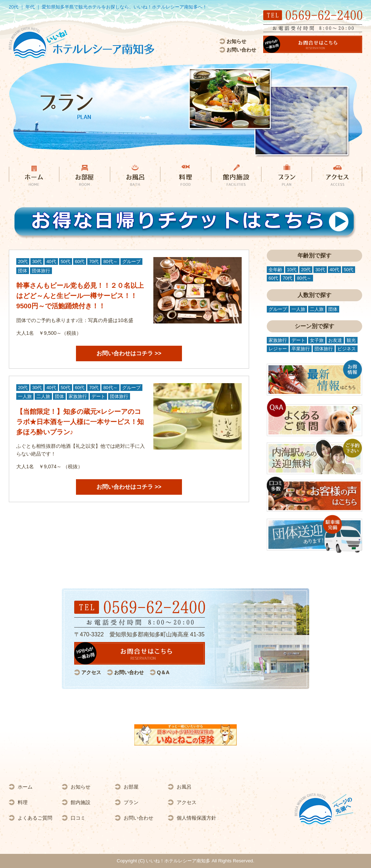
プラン (131, 802)
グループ (131, 261)
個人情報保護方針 (196, 818)
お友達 (335, 340)
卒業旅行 (301, 349)
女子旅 (317, 340)
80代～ (110, 261)
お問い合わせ (241, 50)
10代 (292, 270)
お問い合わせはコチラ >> (129, 353)
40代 (51, 261)
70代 (94, 261)
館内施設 (81, 802)
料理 (23, 802)
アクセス (91, 672)
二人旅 (43, 396)
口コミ (78, 818)
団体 (23, 271)
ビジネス (347, 349)
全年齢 (275, 270)
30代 (37, 261)
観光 (351, 340)
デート (98, 396)
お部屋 (131, 787)
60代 (80, 261)
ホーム (25, 787)
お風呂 (184, 787)
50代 (66, 261)
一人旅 (25, 396)
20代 (23, 261)
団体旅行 (41, 271)
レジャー (278, 349)
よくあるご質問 (35, 818)
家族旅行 (78, 396)
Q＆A (163, 672)
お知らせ (236, 41)
